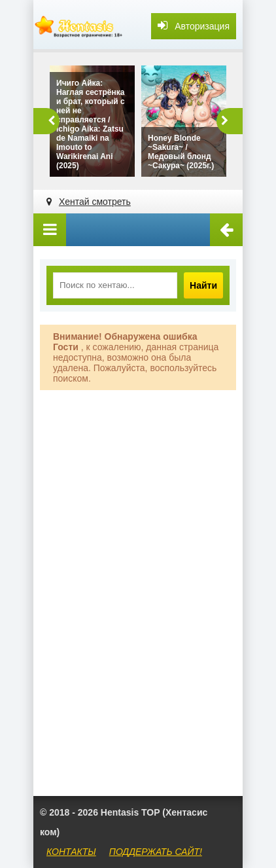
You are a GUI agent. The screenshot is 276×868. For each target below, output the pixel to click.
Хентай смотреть (95, 202)
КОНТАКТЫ (71, 852)
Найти (203, 285)
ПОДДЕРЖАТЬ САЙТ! (156, 852)
